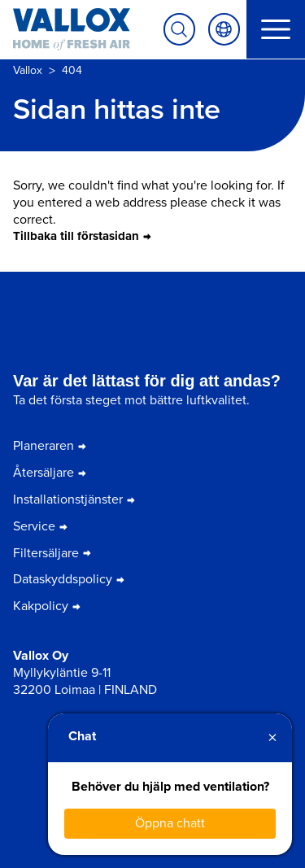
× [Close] (272, 738)
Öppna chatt (170, 823)
